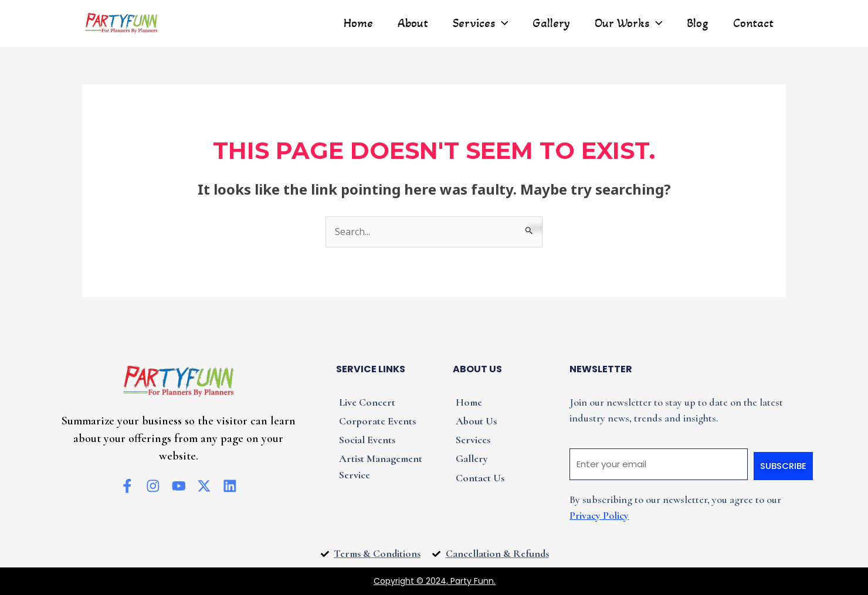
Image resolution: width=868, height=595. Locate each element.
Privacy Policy (599, 515)
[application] (501, 23)
